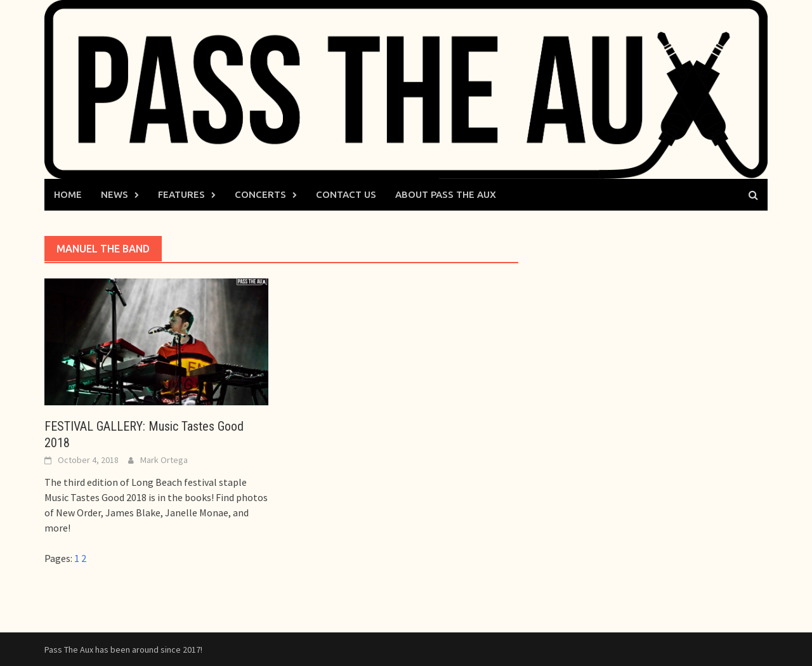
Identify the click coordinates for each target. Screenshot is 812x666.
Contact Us (346, 194)
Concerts (260, 194)
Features (181, 194)
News (115, 194)
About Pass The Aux (446, 194)
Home (68, 194)
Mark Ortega (164, 460)
